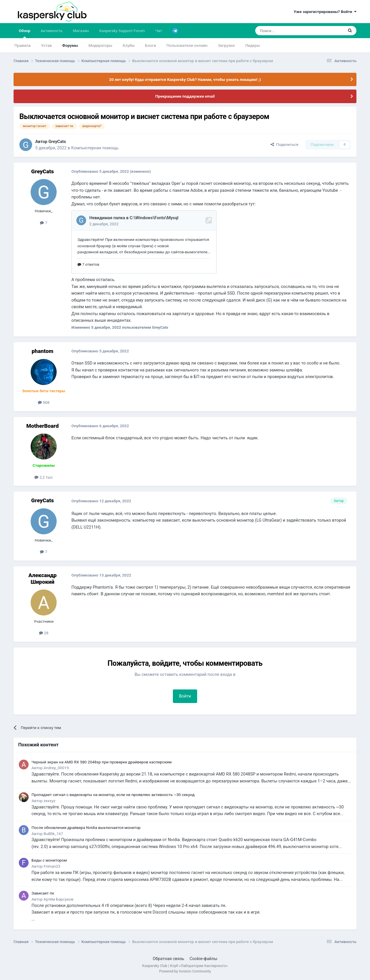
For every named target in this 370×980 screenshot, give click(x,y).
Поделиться (284, 144)
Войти (185, 696)
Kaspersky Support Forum (122, 31)
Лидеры (252, 45)
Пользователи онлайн (187, 45)
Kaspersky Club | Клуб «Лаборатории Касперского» (185, 966)
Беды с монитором (49, 860)
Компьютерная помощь (95, 148)
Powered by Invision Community (185, 971)
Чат (159, 31)
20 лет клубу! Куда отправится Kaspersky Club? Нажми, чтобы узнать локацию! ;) (185, 79)
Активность (52, 31)
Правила (23, 45)
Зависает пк (43, 893)
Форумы (70, 45)
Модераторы (100, 45)
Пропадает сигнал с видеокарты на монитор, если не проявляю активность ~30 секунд (113, 795)
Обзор (25, 33)
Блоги (151, 45)
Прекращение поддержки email (185, 96)
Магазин (81, 31)
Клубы (128, 45)
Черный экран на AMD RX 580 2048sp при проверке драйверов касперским (102, 762)
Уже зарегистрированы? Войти (325, 12)
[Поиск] (286, 31)
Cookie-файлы (203, 959)
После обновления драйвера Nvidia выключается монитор (86, 827)
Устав (46, 45)
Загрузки (226, 45)
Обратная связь (168, 959)
